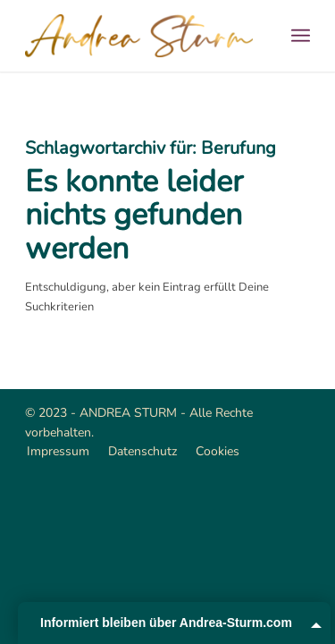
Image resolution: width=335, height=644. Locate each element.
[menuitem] (301, 36)
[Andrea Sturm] (139, 36)
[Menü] (301, 36)
